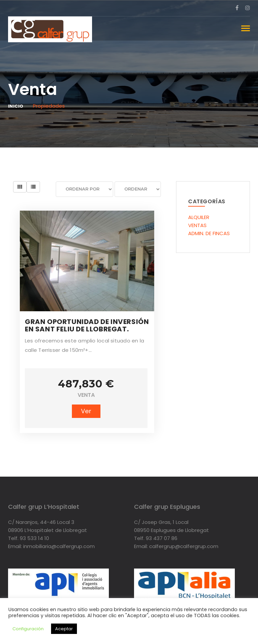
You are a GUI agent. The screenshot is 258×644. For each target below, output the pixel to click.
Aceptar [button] (64, 629)
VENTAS (197, 225)
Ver (86, 411)
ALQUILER (199, 217)
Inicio (16, 106)
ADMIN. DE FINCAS (209, 233)
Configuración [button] (28, 629)
